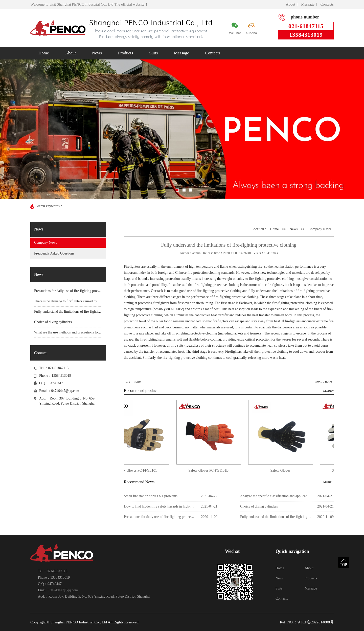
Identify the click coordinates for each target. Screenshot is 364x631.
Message (308, 4)
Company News (45, 243)
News (97, 53)
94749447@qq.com (65, 391)
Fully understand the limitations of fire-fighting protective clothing (81, 312)
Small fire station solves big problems (151, 496)
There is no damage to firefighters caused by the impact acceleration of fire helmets (93, 301)
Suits (153, 53)
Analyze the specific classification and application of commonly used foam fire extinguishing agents (276, 496)
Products (126, 53)
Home (44, 53)
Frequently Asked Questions (54, 253)
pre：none (133, 381)
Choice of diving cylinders (53, 322)
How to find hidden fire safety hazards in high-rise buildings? (159, 506)
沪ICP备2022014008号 (316, 622)
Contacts (327, 4)
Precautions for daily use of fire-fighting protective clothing (76, 291)
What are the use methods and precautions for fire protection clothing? (84, 332)
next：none (324, 381)
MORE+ (328, 391)
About (291, 4)
